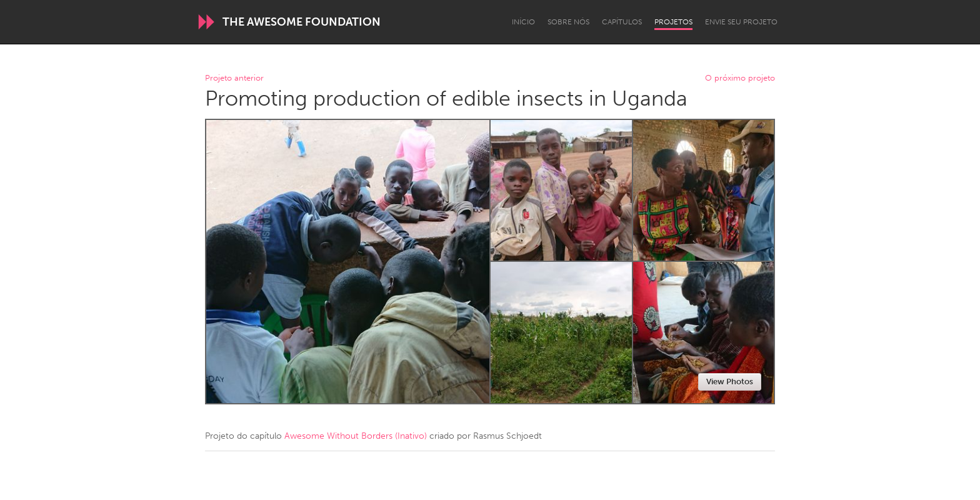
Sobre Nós (568, 22)
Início (523, 22)
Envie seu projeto (741, 22)
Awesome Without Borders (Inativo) (356, 436)
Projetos (673, 22)
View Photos (730, 382)
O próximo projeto (740, 78)
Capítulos (622, 22)
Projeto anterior (234, 78)
